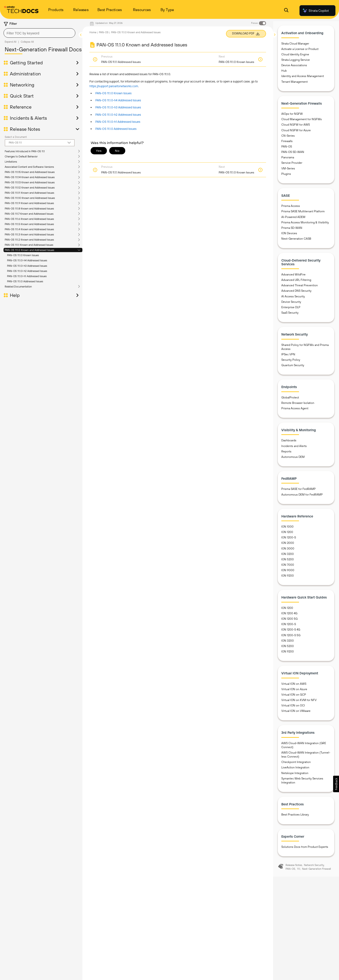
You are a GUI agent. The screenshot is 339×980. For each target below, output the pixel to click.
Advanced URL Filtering (296, 283)
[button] (336, 784)
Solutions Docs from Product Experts (305, 850)
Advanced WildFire (293, 277)
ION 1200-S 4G (291, 632)
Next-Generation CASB (296, 242)
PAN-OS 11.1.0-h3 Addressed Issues (27, 266)
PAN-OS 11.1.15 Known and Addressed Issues (30, 172)
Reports (286, 454)
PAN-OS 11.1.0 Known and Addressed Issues (29, 250)
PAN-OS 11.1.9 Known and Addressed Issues (29, 203)
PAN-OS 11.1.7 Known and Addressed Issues (29, 214)
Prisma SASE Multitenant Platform (303, 214)
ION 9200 (288, 578)
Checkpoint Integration (296, 765)
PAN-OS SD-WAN (293, 155)
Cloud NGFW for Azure (296, 133)
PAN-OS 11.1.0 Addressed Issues (25, 281)
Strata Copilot (315, 11)
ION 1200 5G (289, 622)
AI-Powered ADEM (293, 220)
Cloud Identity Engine (295, 57)
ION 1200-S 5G (291, 638)
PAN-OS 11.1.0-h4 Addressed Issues (27, 260)
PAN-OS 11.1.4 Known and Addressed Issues (29, 229)
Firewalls (287, 144)
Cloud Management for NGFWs (302, 122)
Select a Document (16, 137)
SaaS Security (290, 316)
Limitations (11, 162)
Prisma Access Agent (295, 411)
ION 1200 (287, 535)
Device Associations (294, 68)
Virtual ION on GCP (294, 697)
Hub (284, 74)
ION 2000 (288, 546)
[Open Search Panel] (286, 11)
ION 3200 (288, 557)
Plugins (286, 176)
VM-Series (288, 171)
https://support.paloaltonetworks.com (114, 86)
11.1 (299, 872)
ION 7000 (288, 568)
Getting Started (26, 63)
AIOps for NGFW (292, 117)
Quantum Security (293, 368)
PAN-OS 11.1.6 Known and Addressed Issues (29, 219)
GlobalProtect (290, 400)
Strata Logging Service (296, 63)
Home (93, 32)
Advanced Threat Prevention (300, 288)
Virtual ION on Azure (294, 692)
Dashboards (289, 443)
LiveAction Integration (295, 770)
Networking (22, 85)
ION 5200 (288, 562)
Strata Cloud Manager (295, 46)
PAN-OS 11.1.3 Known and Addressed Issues (29, 234)
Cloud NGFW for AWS (296, 127)
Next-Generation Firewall (316, 872)
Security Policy (291, 363)
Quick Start (22, 96)
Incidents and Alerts (294, 449)
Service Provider (292, 166)
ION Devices (289, 236)
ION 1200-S (289, 540)
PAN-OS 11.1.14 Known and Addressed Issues (30, 177)
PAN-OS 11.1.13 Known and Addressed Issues (30, 182)
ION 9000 (288, 573)
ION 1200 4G (289, 616)
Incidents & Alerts (28, 118)
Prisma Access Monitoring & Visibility (305, 225)
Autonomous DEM (293, 460)
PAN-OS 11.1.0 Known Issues (23, 255)
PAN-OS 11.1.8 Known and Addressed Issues (29, 209)
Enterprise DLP (291, 310)
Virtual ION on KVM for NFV (299, 703)
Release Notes (25, 129)
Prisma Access (291, 209)
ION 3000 (288, 551)
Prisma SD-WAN (292, 231)
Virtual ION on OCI (293, 708)
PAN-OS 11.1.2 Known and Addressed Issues (29, 240)
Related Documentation (18, 287)
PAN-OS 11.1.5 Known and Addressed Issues (29, 224)
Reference (21, 107)
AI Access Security (293, 299)
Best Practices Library (295, 817)
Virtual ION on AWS (294, 686)
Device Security (291, 304)
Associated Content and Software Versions (29, 167)
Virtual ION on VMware (296, 714)
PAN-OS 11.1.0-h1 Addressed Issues (27, 276)
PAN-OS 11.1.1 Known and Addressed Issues (29, 245)
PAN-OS (104, 32)
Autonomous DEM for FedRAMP (302, 497)
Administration (25, 74)
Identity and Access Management (303, 79)
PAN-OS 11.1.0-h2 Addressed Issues (27, 271)
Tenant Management (295, 84)
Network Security (314, 868)
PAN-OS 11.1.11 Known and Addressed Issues (29, 193)
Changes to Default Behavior (21, 156)
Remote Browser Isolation (298, 406)
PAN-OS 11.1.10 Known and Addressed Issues (30, 198)
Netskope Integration (295, 776)
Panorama (288, 160)
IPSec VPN (288, 357)
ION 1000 (287, 529)
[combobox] (39, 33)
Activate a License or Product (300, 52)
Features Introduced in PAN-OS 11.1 (25, 151)
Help (15, 295)
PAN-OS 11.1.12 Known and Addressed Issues (30, 188)
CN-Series (288, 138)
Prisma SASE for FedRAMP (299, 492)
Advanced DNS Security (296, 294)
